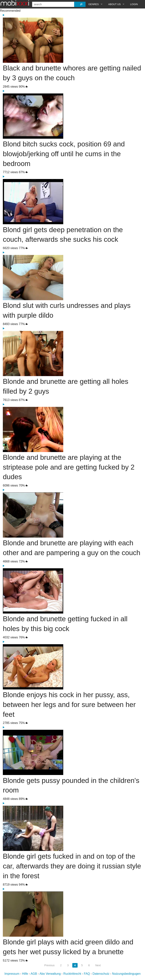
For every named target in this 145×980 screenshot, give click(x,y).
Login (134, 4)
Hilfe (25, 974)
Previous (49, 965)
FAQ (87, 974)
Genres (94, 4)
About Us (114, 4)
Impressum (12, 974)
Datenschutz (101, 974)
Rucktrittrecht (72, 974)
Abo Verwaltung (50, 974)
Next (98, 965)
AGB (34, 974)
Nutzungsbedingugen (126, 974)
